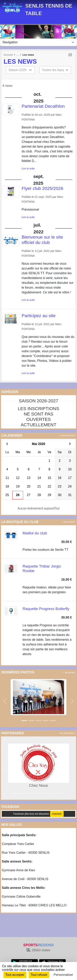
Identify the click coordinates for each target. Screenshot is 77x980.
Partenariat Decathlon (43, 106)
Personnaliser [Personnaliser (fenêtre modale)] (63, 975)
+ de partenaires (67, 733)
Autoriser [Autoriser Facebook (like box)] (57, 814)
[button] (5, 701)
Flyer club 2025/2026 (42, 188)
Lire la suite (28, 168)
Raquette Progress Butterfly (46, 609)
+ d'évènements (67, 435)
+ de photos (69, 672)
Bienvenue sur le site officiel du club (42, 240)
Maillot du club (35, 533)
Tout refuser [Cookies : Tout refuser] (39, 975)
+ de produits (68, 522)
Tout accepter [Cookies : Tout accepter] (15, 975)
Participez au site (39, 316)
